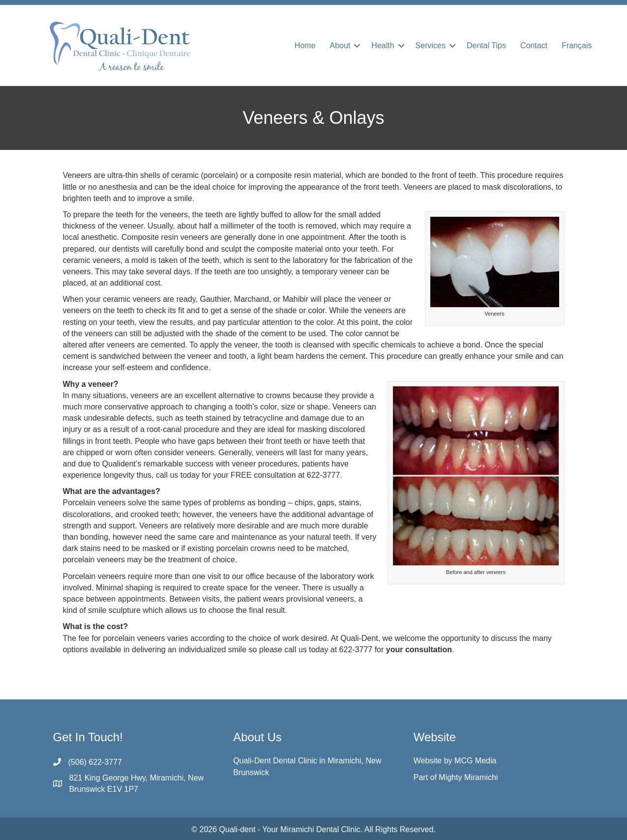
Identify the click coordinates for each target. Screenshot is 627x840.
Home (305, 45)
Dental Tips (486, 45)
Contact (534, 45)
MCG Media (475, 761)
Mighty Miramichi (468, 777)
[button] (357, 46)
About (340, 45)
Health (383, 45)
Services (431, 45)
